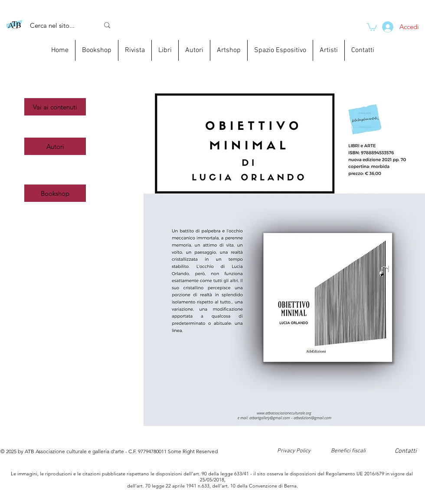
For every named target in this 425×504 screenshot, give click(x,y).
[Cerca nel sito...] (58, 25)
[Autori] (55, 146)
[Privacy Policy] (294, 451)
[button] (55, 107)
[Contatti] (406, 451)
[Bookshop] (55, 193)
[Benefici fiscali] (348, 451)
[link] (372, 26)
